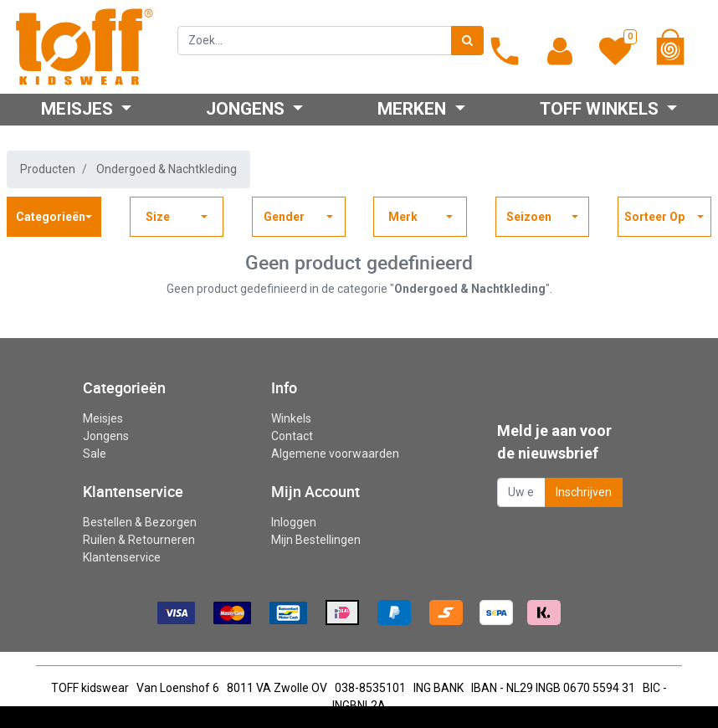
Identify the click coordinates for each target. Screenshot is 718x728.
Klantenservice (122, 557)
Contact (292, 436)
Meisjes (103, 418)
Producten (48, 169)
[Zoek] (467, 41)
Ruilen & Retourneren (139, 540)
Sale (95, 454)
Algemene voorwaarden (335, 454)
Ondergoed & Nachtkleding (167, 169)
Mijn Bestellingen (316, 540)
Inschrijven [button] (584, 492)
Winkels (291, 418)
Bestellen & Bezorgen (140, 522)
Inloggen (294, 522)
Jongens (106, 436)
